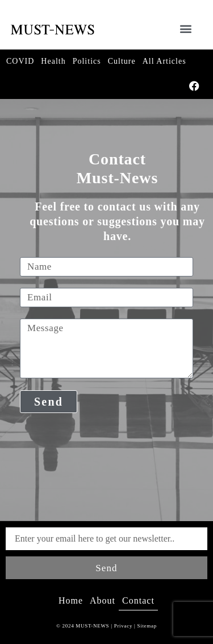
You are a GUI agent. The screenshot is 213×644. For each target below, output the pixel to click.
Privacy (123, 626)
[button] (185, 28)
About (103, 600)
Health (53, 61)
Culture (122, 61)
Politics (87, 61)
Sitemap (146, 626)
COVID (20, 61)
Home (71, 600)
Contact (138, 600)
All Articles (164, 61)
